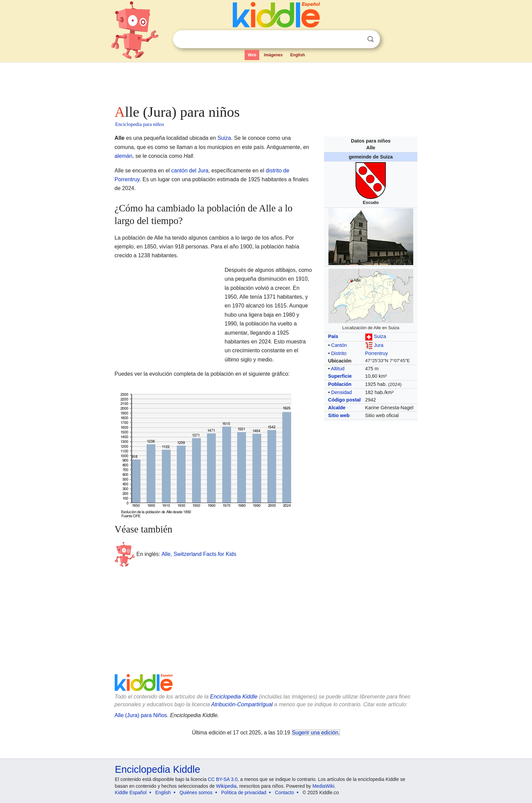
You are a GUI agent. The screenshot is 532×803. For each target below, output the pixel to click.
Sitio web (339, 415)
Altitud (338, 369)
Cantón (339, 345)
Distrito (339, 353)
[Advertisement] (266, 81)
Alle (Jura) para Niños (141, 715)
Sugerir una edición (315, 733)
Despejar (357, 39)
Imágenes (273, 55)
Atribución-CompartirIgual (242, 704)
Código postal (344, 400)
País (333, 336)
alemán (123, 156)
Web (252, 55)
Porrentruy (376, 353)
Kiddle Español (131, 792)
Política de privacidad (244, 792)
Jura (379, 345)
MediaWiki (324, 786)
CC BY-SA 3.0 (223, 779)
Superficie (340, 376)
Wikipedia (226, 786)
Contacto (284, 792)
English (298, 55)
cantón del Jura (190, 171)
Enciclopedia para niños (140, 124)
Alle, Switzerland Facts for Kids (199, 554)
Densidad (341, 392)
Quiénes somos (196, 792)
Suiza (380, 336)
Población (340, 384)
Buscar (370, 39)
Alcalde (337, 408)
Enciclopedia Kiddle (234, 697)
